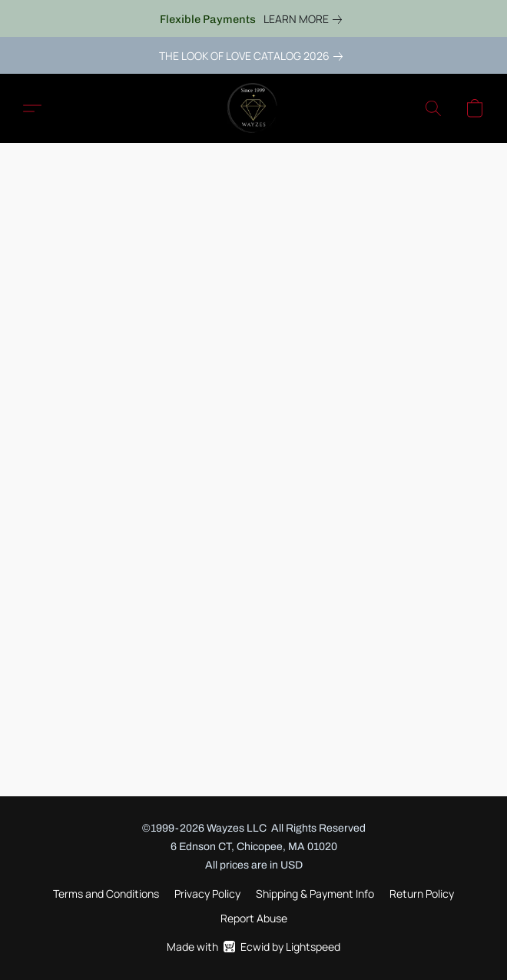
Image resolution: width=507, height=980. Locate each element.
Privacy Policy (207, 894)
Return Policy (422, 894)
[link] (306, 19)
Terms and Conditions (106, 894)
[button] (253, 108)
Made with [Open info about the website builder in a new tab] (253, 947)
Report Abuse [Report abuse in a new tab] (254, 918)
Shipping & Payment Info (315, 894)
